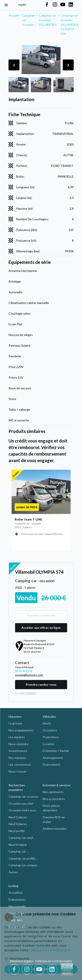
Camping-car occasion (24, 796)
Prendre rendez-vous (41, 684)
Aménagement (53, 758)
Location (49, 744)
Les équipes (17, 737)
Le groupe (15, 723)
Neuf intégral (17, 845)
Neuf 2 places (18, 817)
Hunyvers (15, 716)
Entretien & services (57, 785)
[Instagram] (28, 969)
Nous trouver (18, 771)
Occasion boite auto (22, 810)
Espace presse (18, 927)
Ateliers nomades (55, 828)
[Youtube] (40, 969)
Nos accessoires (54, 799)
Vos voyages (17, 913)
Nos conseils (17, 906)
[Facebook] (15, 969)
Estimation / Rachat (56, 751)
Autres (13, 872)
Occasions (50, 730)
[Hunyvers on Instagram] (55, 5)
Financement (51, 764)
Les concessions (20, 764)
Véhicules (49, 716)
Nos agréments (53, 792)
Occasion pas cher (21, 803)
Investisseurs (18, 751)
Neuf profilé (17, 831)
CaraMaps (15, 920)
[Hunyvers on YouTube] (63, 5)
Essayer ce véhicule (41, 615)
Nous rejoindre (19, 744)
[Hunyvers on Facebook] (47, 5)
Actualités (16, 893)
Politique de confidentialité (53, 961)
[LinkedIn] (52, 969)
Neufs (47, 723)
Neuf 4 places (18, 824)
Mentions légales (22, 961)
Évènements (17, 899)
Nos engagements (21, 730)
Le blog (13, 886)
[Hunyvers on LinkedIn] (71, 5)
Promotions (51, 737)
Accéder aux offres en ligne (41, 628)
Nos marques (17, 758)
